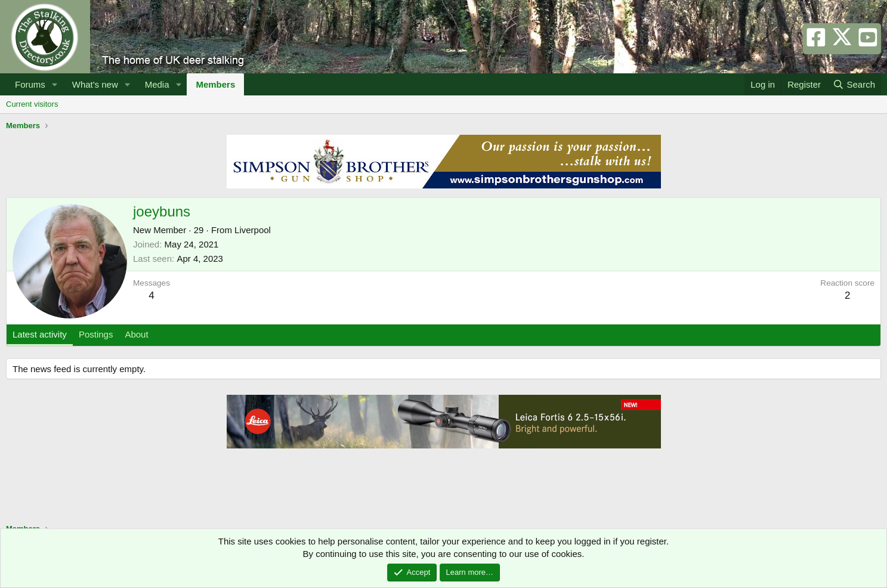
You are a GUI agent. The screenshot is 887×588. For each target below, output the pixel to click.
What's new (95, 84)
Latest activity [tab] (40, 334)
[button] (55, 84)
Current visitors (32, 104)
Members (215, 84)
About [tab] (136, 334)
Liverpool (253, 230)
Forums (30, 84)
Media (157, 84)
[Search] (854, 84)
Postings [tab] (96, 334)
